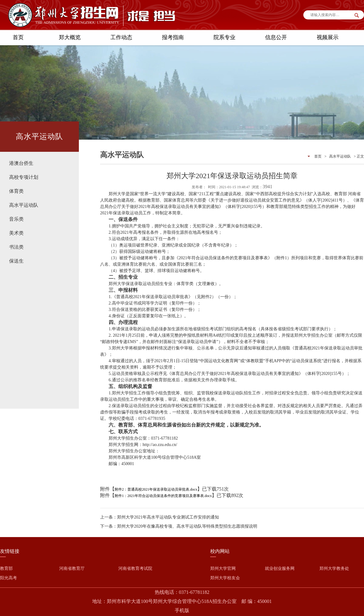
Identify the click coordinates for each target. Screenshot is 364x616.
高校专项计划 (24, 177)
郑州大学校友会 (225, 578)
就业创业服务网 (280, 568)
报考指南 (173, 37)
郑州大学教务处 (334, 568)
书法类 (16, 247)
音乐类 (16, 219)
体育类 (16, 191)
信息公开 (276, 37)
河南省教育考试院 (135, 568)
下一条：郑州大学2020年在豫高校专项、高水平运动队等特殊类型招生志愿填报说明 (179, 526)
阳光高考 (8, 578)
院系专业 (224, 37)
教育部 (6, 568)
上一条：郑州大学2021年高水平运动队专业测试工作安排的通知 (160, 517)
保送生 (16, 261)
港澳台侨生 (21, 163)
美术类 (16, 233)
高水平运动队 (24, 205)
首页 (18, 37)
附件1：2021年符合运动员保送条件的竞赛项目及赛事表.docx (163, 496)
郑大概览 (70, 37)
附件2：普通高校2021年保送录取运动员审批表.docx (156, 489)
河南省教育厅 (72, 568)
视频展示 (328, 37)
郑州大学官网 (223, 568)
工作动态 (121, 37)
